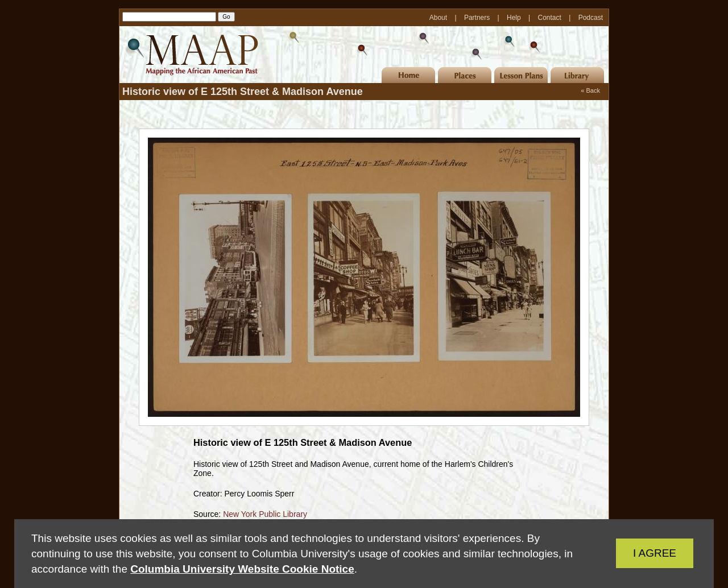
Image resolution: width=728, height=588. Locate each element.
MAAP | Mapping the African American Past (191, 55)
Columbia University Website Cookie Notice (242, 569)
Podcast (591, 18)
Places (465, 75)
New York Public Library (265, 514)
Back (593, 90)
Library (577, 75)
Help (515, 18)
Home (408, 75)
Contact (550, 18)
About (439, 18)
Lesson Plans (521, 75)
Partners (478, 18)
